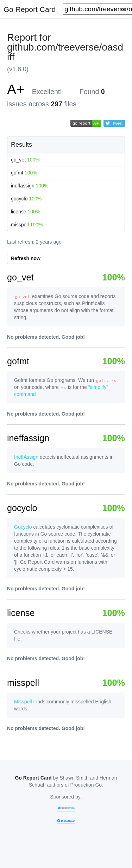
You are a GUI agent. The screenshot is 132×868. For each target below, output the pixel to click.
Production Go (86, 785)
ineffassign (30, 186)
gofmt (24, 173)
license (26, 212)
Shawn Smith (74, 778)
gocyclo (26, 199)
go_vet (25, 160)
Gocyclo (23, 527)
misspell (27, 225)
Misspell (23, 702)
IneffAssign (26, 457)
